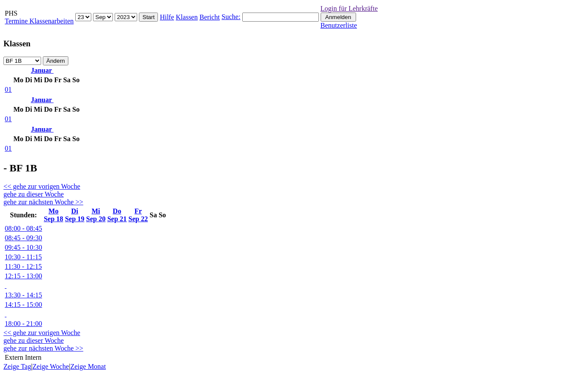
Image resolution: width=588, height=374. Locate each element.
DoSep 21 (117, 215)
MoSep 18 (53, 215)
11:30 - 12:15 (23, 266)
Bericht (210, 17)
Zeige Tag (17, 366)
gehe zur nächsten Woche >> (43, 202)
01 (8, 89)
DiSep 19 (75, 215)
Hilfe (167, 17)
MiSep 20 (96, 215)
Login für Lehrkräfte (349, 8)
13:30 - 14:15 (23, 295)
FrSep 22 (138, 215)
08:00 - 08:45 (23, 228)
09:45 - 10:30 (23, 247)
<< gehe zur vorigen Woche (42, 186)
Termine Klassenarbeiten (39, 21)
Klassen (187, 17)
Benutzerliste (339, 25)
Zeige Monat (88, 366)
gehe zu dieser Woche (34, 194)
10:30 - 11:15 (23, 257)
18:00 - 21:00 (23, 324)
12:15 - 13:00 (23, 276)
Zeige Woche (51, 366)
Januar (42, 70)
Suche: (231, 17)
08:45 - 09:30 (23, 238)
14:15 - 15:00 (23, 305)
